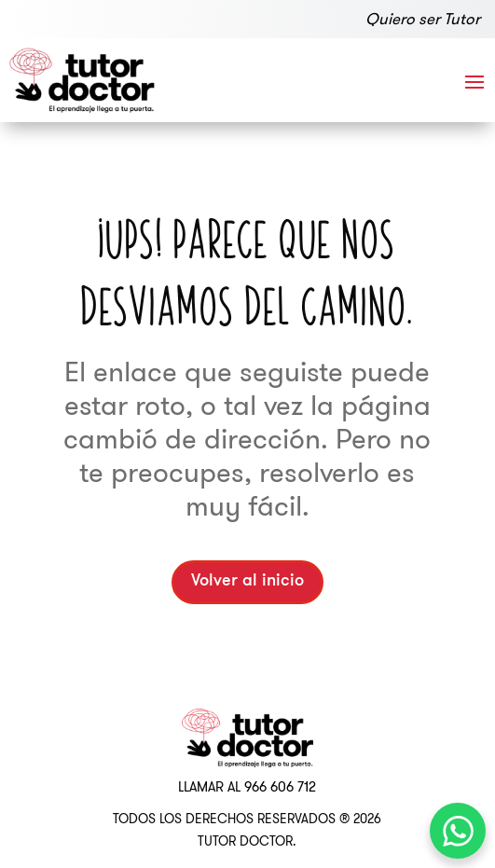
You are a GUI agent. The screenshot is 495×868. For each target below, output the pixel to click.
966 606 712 (280, 787)
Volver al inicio (247, 581)
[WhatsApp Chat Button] (458, 831)
